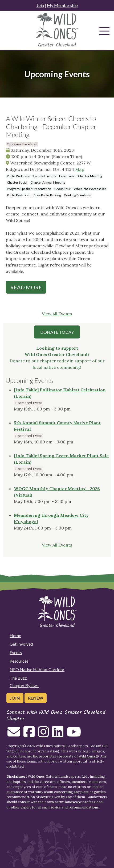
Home (15, 635)
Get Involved (21, 644)
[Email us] (14, 735)
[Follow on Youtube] (74, 735)
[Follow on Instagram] (43, 735)
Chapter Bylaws (24, 685)
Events (16, 652)
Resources (19, 661)
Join (40, 5)
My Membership (62, 5)
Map (80, 169)
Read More (26, 287)
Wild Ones (87, 756)
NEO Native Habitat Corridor (37, 669)
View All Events (57, 314)
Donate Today (57, 332)
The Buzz (18, 678)
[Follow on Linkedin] (58, 735)
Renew (36, 698)
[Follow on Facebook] (29, 735)
